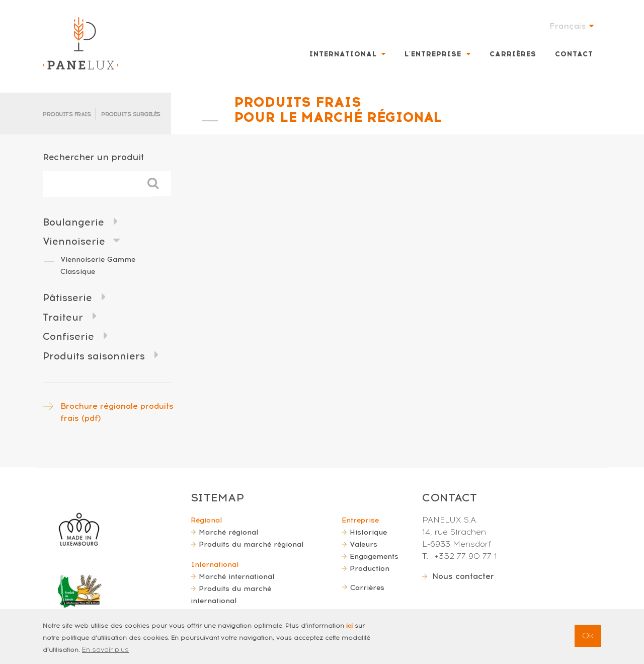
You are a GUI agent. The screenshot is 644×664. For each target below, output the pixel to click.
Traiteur (63, 317)
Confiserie (68, 337)
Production (370, 568)
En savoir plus (105, 650)
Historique (368, 532)
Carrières (513, 54)
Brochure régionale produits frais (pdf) (117, 412)
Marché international (236, 576)
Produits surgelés (131, 115)
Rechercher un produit (93, 157)
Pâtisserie (67, 298)
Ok (588, 636)
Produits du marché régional (251, 544)
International (343, 54)
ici (349, 626)
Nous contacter (463, 576)
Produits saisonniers (94, 356)
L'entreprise (433, 54)
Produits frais (67, 115)
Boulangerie (73, 222)
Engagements (374, 556)
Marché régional (228, 532)
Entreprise (360, 520)
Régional (206, 520)
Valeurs (364, 544)
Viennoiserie (74, 241)
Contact (574, 54)
